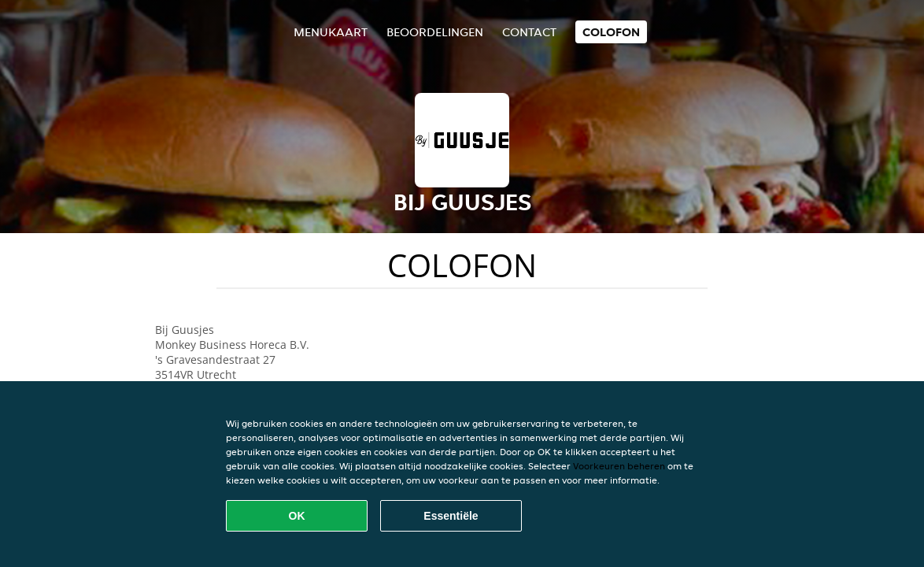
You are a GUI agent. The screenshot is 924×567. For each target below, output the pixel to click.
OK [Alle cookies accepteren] (297, 516)
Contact (529, 32)
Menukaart (331, 32)
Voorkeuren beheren (619, 466)
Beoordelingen (435, 32)
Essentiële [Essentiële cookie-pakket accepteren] (451, 516)
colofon (611, 32)
